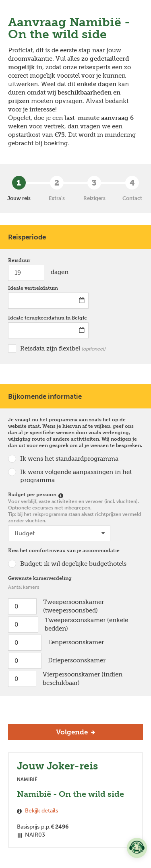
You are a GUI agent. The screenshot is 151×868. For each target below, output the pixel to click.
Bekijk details (41, 811)
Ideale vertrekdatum (35, 288)
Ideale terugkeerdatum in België (48, 318)
